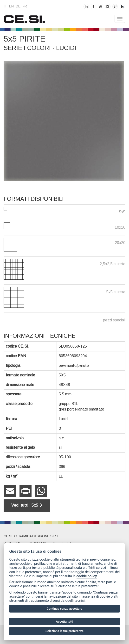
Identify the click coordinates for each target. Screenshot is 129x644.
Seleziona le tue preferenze (64, 631)
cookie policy (87, 576)
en (11, 6)
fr (25, 6)
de (18, 6)
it (5, 6)
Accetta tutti (64, 622)
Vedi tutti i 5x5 (27, 505)
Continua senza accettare (64, 609)
